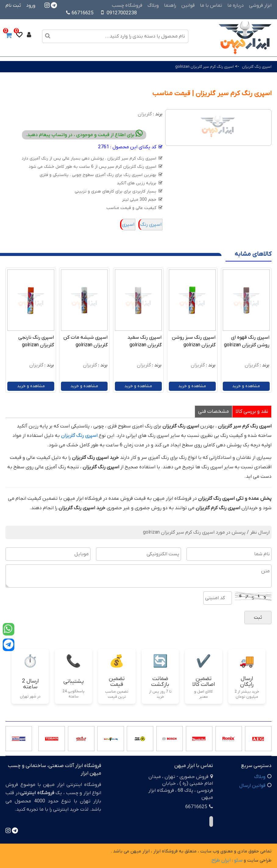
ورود (31, 5)
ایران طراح (221, 860)
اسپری (128, 225)
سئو (238, 860)
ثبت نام (13, 5)
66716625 (80, 13)
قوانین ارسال (252, 786)
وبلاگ (153, 5)
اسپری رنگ (151, 225)
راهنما (170, 5)
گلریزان (145, 114)
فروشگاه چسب (127, 5)
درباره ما (236, 5)
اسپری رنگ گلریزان (257, 67)
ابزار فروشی (260, 5)
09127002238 (122, 13)
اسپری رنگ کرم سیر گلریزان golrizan (204, 67)
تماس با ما (211, 5)
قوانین (188, 5)
